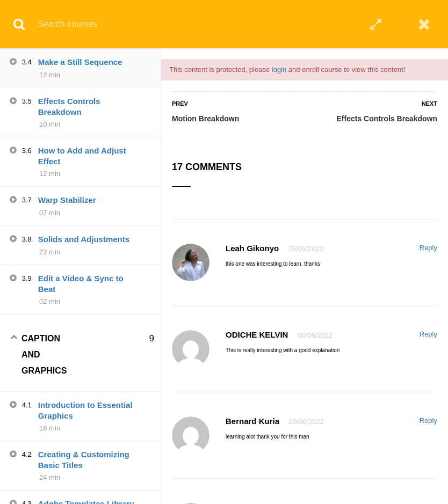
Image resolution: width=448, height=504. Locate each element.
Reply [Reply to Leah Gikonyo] (428, 248)
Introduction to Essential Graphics (85, 410)
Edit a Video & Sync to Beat (81, 284)
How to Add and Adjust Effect (82, 156)
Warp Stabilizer (67, 200)
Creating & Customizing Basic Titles (84, 460)
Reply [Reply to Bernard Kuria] (428, 421)
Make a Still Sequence (80, 62)
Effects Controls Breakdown (387, 119)
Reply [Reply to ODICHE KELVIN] (428, 334)
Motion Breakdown (205, 119)
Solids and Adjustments (84, 239)
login (279, 70)
